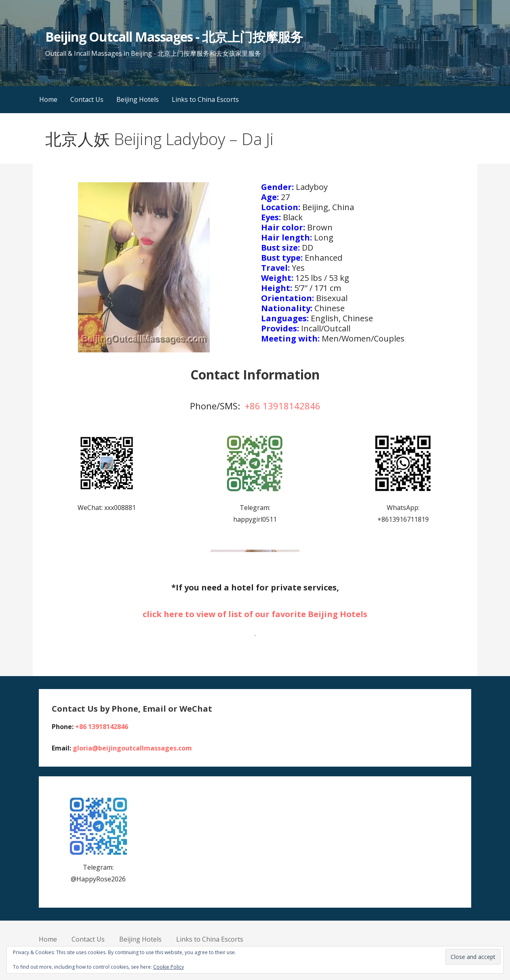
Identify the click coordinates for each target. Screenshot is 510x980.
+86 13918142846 (283, 406)
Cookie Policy (169, 967)
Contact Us (87, 99)
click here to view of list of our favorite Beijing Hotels (255, 614)
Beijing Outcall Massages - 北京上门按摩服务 (174, 37)
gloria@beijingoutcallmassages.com (132, 748)
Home (48, 99)
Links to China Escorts (205, 99)
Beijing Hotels (138, 99)
